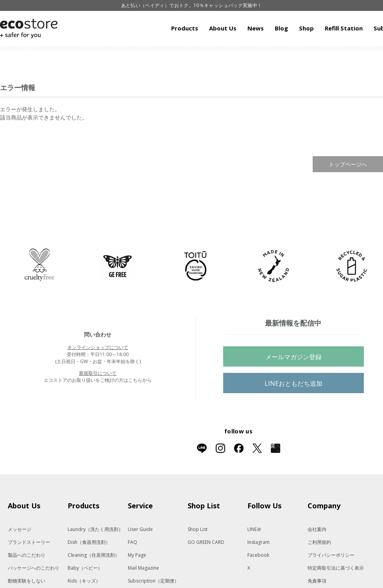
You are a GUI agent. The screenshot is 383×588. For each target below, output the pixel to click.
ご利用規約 (319, 542)
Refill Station (344, 28)
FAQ (132, 542)
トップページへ (348, 164)
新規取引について (98, 373)
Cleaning (94, 555)
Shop (306, 28)
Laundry (95, 529)
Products (185, 28)
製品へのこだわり (27, 555)
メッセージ (20, 529)
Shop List (198, 529)
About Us (223, 28)
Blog (281, 28)
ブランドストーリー (29, 542)
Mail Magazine (143, 568)
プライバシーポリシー (331, 555)
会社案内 (317, 529)
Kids (84, 581)
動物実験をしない (27, 581)
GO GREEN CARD (206, 542)
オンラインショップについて (98, 347)
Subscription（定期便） (153, 581)
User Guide (140, 529)
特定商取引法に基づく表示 (336, 568)
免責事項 (317, 581)
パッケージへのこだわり (34, 568)
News (256, 28)
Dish (89, 542)
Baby (85, 568)
